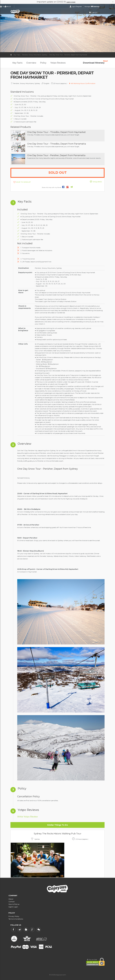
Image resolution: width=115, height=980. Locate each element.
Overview (31, 63)
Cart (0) (93, 13)
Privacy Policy (14, 916)
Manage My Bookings (86, 7)
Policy (43, 63)
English (16, 7)
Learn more (71, 2)
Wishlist (101, 7)
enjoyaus (22, 11)
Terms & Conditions (16, 919)
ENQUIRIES (97, 182)
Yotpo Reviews (58, 63)
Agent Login (13, 907)
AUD (25, 7)
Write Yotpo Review (28, 817)
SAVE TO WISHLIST (23, 182)
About (11, 899)
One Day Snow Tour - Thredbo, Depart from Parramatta (57, 144)
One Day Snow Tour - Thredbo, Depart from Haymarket (56, 132)
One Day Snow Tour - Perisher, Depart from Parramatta (56, 155)
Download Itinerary (94, 62)
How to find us (14, 904)
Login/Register (72, 7)
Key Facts (17, 63)
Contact (12, 902)
